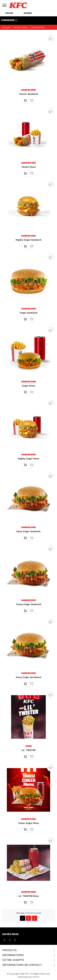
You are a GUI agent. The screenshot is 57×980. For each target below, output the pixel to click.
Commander (9, 20)
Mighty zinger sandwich (28, 240)
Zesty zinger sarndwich (28, 677)
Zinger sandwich (28, 313)
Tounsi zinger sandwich (29, 604)
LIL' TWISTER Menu (28, 896)
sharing (28, 13)
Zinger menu (29, 386)
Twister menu (28, 167)
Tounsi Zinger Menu (28, 823)
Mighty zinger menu (29, 459)
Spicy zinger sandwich (28, 531)
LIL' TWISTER (28, 750)
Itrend (36, 977)
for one (9, 13)
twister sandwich (29, 94)
